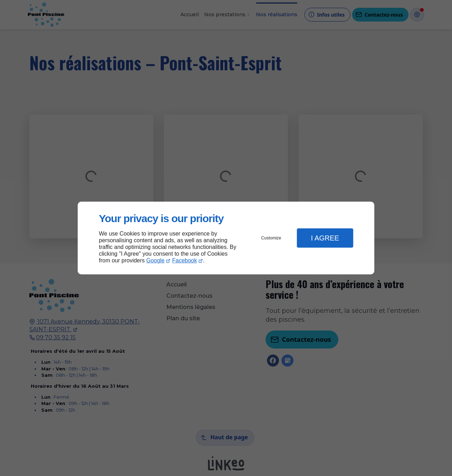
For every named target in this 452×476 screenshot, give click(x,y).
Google (155, 260)
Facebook (185, 260)
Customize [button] (271, 238)
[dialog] (226, 238)
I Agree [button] (325, 238)
